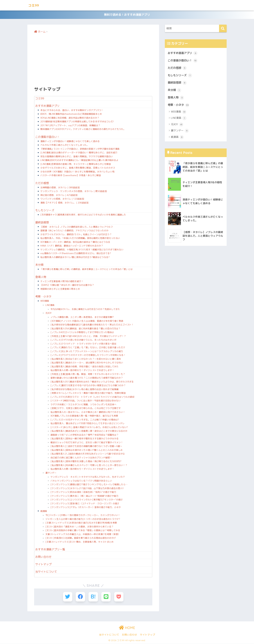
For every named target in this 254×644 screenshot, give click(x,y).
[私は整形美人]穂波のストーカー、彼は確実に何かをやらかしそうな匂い (87, 363)
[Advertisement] (93, 60)
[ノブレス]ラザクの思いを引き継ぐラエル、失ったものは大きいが (83, 340)
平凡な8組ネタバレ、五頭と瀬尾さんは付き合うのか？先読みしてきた (85, 310)
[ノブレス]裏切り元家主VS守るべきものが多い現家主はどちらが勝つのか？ (88, 386)
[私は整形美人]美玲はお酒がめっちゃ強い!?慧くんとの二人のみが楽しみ (87, 450)
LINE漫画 (50, 306)
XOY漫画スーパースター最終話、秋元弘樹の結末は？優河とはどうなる (75, 242)
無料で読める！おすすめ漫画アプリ (127, 15)
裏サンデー (51, 473)
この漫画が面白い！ (47, 137)
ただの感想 (42, 184)
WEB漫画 (45, 301)
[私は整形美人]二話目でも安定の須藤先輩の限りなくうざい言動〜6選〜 (86, 447)
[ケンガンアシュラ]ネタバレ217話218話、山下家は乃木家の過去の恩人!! (87, 489)
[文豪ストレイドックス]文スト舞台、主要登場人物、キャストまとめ (79, 542)
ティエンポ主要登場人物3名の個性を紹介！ (62, 282)
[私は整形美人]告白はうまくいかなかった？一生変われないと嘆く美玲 (86, 359)
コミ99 (35, 5)
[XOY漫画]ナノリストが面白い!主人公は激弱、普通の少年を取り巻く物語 (87, 321)
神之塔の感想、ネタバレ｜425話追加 (59, 196)
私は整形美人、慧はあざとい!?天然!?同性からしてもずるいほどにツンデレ (87, 424)
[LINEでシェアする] (106, 597)
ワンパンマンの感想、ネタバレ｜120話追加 (62, 199)
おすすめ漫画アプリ (47, 106)
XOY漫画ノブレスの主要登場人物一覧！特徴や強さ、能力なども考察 (84, 416)
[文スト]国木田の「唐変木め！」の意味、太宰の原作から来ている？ (79, 527)
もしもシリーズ (45, 211)
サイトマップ (43, 565)
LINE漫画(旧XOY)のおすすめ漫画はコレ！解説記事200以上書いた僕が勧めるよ (79, 161)
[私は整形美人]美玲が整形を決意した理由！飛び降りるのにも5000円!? (86, 462)
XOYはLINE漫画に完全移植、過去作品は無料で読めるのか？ (70, 118)
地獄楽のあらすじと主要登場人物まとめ (60, 289)
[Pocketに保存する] (118, 597)
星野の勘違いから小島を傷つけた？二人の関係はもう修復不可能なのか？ (87, 378)
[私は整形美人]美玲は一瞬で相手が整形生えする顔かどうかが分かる (85, 439)
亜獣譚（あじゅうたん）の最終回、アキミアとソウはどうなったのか (74, 231)
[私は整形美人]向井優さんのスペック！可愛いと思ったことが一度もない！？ (89, 466)
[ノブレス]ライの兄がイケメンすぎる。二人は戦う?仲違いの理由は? (85, 420)
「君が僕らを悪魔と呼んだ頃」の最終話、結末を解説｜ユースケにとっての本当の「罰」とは (86, 270)
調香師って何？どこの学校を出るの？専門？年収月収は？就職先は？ (85, 435)
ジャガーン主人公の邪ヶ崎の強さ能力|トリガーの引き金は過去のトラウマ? (83, 519)
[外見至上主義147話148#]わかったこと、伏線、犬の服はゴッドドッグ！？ (88, 337)
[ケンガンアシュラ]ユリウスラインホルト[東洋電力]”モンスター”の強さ (87, 500)
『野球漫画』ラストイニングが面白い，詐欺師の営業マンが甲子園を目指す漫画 (80, 149)
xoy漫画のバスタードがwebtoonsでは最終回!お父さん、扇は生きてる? (76, 254)
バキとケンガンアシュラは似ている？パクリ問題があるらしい (81, 481)
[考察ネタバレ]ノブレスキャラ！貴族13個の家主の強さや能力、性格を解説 (88, 393)
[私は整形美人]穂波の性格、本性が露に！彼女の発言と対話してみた (85, 367)
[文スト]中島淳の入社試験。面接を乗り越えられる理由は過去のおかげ (81, 538)
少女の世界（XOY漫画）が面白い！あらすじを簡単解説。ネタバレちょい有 (77, 172)
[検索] (223, 29)
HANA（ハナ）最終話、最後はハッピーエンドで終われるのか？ (72, 246)
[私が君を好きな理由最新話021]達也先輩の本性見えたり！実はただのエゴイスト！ (92, 325)
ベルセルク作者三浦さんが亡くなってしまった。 (65, 145)
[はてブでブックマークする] (93, 597)
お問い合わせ (43, 557)
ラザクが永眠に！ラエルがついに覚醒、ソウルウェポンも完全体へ (83, 405)
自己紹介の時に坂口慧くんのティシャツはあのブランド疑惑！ (81, 458)
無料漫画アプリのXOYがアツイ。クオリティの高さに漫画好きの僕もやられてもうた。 (83, 130)
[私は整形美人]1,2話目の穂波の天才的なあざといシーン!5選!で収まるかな (88, 454)
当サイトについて (46, 572)
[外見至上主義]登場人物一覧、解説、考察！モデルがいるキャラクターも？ (88, 375)
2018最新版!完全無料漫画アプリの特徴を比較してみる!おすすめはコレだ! (77, 122)
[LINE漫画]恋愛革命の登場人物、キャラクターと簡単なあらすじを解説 (76, 165)
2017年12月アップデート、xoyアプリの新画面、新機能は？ (70, 126)
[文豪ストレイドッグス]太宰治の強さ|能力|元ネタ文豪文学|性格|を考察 (81, 523)
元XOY (48, 313)
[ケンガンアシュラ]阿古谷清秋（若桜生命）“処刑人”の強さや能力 (83, 492)
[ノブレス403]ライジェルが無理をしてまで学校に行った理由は (82, 333)
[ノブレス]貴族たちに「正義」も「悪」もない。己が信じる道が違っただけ (88, 348)
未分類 (39, 265)
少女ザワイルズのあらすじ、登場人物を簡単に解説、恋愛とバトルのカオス (78, 168)
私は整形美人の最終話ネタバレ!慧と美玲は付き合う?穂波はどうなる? (75, 258)
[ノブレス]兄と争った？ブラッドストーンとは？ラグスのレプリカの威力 (87, 352)
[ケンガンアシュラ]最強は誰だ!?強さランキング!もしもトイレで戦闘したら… (89, 485)
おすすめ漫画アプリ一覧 (50, 550)
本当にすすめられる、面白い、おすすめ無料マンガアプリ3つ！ (72, 111)
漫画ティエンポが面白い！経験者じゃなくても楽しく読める (70, 142)
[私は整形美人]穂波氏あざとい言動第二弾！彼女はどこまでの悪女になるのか (89, 431)
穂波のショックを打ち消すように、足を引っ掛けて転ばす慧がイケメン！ (87, 443)
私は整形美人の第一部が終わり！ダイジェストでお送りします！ (82, 371)
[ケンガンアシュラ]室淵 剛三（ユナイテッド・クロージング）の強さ (85, 504)
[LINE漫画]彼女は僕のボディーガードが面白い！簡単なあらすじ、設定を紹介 (79, 153)
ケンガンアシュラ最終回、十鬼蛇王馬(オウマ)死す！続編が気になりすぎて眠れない (82, 250)
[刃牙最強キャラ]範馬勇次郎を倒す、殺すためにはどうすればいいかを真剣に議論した (83, 215)
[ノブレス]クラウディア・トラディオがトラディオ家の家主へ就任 (83, 344)
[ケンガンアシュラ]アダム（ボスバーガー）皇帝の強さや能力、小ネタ (86, 508)
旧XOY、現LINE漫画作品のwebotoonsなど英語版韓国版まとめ (71, 114)
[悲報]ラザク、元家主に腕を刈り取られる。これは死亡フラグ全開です (86, 409)
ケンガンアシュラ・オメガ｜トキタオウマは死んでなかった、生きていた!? (88, 477)
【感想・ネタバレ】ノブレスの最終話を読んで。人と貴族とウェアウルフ (77, 227)
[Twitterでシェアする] (68, 597)
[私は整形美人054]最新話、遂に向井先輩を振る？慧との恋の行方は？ (85, 329)
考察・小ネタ (43, 297)
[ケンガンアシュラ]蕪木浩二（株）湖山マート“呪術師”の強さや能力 (84, 496)
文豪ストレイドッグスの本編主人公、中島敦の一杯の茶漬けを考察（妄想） (83, 535)
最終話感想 (42, 223)
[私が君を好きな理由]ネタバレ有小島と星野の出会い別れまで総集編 (85, 390)
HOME (127, 628)
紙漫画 (44, 512)
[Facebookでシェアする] (81, 597)
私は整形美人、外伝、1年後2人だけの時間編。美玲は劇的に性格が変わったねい (80, 239)
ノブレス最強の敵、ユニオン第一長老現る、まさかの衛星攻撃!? (82, 318)
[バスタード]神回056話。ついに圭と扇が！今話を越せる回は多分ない (85, 401)
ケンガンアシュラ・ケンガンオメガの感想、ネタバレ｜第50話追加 (74, 192)
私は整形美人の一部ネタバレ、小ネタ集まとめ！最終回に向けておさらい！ (88, 413)
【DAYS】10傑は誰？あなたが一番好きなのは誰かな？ (67, 285)
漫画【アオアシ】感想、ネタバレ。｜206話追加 (64, 203)
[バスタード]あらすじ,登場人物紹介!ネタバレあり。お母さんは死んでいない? (89, 428)
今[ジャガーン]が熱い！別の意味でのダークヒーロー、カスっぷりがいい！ (83, 516)
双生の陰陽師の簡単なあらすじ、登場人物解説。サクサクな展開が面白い (77, 157)
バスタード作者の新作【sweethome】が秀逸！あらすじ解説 (71, 176)
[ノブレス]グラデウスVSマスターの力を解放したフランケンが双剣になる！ (88, 355)
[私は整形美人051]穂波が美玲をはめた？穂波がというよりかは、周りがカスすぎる (92, 382)
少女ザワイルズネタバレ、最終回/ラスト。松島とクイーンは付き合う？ (76, 235)
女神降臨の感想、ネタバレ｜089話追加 (60, 188)
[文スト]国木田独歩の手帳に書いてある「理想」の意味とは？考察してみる (83, 531)
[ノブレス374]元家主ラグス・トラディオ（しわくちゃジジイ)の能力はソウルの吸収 (92, 397)
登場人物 (41, 277)
